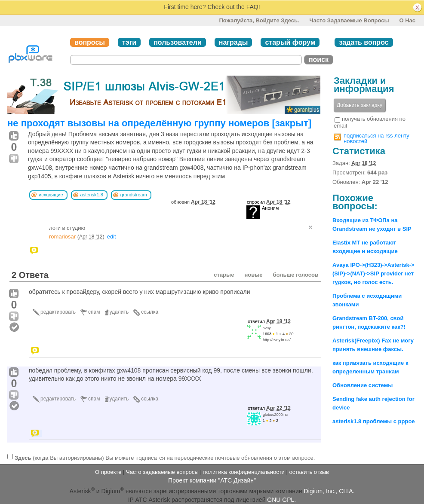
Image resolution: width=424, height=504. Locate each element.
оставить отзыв (309, 472)
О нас (407, 20)
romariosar (62, 237)
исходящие (51, 195)
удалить (119, 312)
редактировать (58, 312)
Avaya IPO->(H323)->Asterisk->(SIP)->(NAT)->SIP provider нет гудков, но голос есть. (373, 273)
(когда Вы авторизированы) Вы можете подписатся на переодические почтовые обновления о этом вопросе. (165, 457)
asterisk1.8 (92, 195)
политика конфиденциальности (244, 472)
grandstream (134, 195)
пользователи (178, 42)
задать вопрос (364, 42)
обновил (193, 202)
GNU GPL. (281, 500)
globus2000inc (275, 415)
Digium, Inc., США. (329, 491)
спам (94, 312)
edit (112, 237)
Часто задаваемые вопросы (349, 20)
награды (234, 42)
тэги (129, 42)
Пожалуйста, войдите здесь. (259, 20)
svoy (267, 328)
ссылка (150, 312)
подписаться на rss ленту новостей (376, 138)
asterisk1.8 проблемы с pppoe (374, 421)
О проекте (108, 472)
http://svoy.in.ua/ (277, 340)
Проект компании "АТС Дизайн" (212, 480)
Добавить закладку (359, 105)
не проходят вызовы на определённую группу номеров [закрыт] (159, 123)
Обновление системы (363, 385)
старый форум (290, 42)
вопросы (90, 42)
